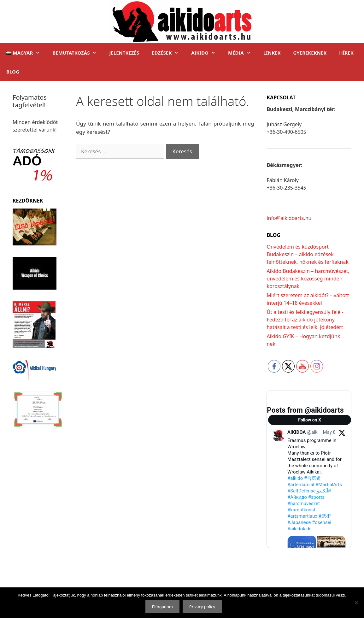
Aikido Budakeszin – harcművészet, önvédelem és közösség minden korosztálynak (308, 279)
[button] (23, 53)
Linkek (272, 53)
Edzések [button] (168, 53)
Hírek (346, 53)
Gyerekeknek (310, 53)
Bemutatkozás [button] (78, 53)
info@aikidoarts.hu (289, 218)
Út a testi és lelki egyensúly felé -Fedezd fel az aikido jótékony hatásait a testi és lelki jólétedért (305, 320)
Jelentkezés (124, 53)
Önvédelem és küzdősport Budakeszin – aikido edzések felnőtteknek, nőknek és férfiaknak (308, 254)
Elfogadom (162, 607)
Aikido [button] (206, 53)
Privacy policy (202, 607)
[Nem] (356, 603)
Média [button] (243, 53)
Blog (13, 72)
